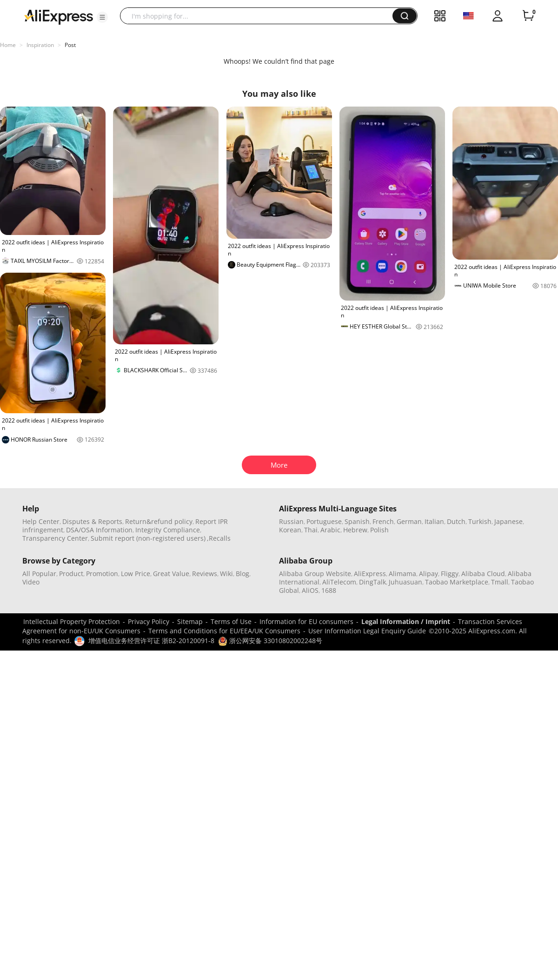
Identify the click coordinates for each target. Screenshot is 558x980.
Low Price (136, 574)
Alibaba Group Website (315, 574)
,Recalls (219, 538)
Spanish (357, 521)
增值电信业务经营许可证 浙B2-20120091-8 (151, 641)
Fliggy (450, 574)
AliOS (310, 590)
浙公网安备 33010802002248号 (270, 641)
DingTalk (372, 582)
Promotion (102, 574)
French (383, 521)
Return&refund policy (159, 521)
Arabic (330, 530)
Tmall (500, 582)
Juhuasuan (405, 582)
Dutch (456, 521)
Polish (379, 530)
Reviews (205, 574)
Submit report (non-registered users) (148, 538)
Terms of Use (231, 621)
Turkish (480, 521)
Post (70, 45)
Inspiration (40, 45)
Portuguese (324, 521)
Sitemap (190, 621)
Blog (242, 574)
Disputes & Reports (92, 521)
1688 (329, 590)
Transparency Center (55, 538)
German (409, 521)
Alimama (402, 574)
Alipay (428, 574)
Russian (291, 521)
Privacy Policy (149, 621)
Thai (311, 530)
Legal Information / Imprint (406, 621)
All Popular (39, 574)
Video (31, 582)
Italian (434, 521)
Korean (290, 530)
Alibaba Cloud (483, 574)
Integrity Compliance (168, 530)
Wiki (226, 574)
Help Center (41, 521)
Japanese (508, 521)
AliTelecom (339, 582)
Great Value (171, 574)
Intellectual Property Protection (72, 621)
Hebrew (355, 530)
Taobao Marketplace (457, 582)
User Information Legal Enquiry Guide (367, 631)
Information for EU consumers (306, 621)
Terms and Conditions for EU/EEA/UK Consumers (224, 631)
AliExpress (370, 574)
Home (8, 45)
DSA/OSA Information (99, 530)
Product (71, 574)
